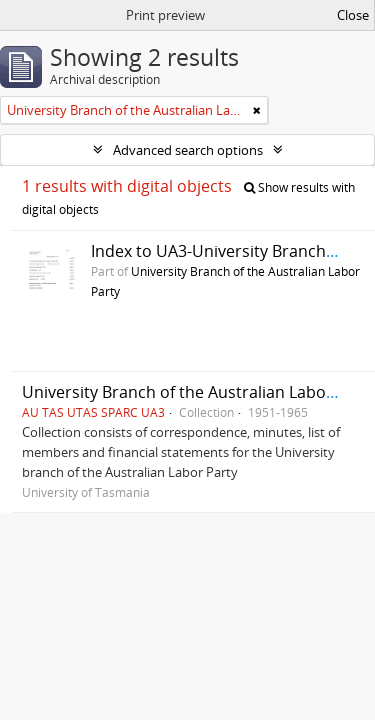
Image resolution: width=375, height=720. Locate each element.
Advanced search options (188, 150)
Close (353, 15)
